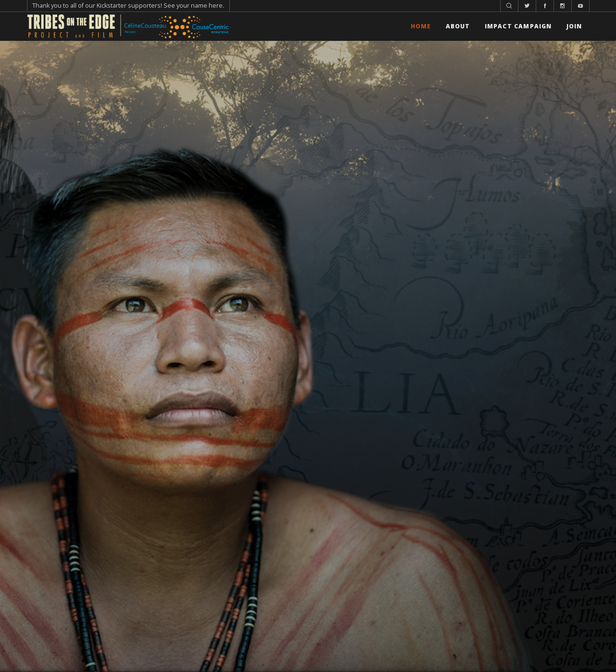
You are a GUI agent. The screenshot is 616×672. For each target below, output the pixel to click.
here (216, 6)
